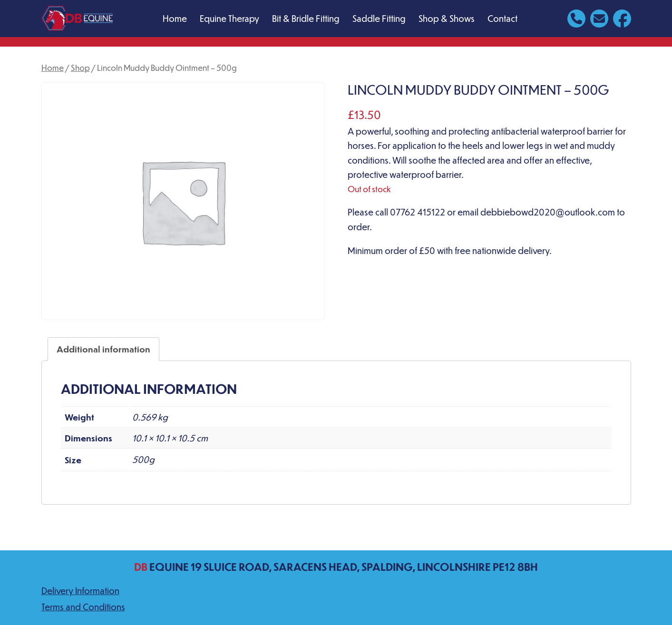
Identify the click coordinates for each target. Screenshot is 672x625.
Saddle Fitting (379, 18)
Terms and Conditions (83, 607)
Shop (80, 68)
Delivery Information (80, 591)
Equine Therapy (229, 18)
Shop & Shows (447, 18)
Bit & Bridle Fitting (306, 18)
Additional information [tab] (103, 349)
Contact (502, 18)
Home (175, 18)
